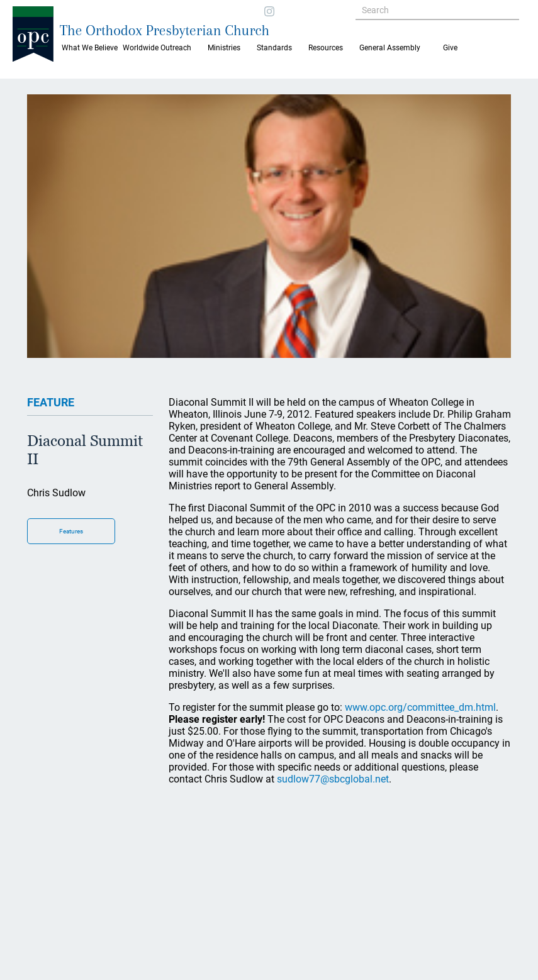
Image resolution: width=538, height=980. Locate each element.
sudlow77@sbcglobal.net (333, 779)
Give (450, 48)
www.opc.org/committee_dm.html (420, 707)
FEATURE (51, 402)
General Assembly (390, 48)
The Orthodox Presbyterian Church (165, 30)
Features (71, 531)
